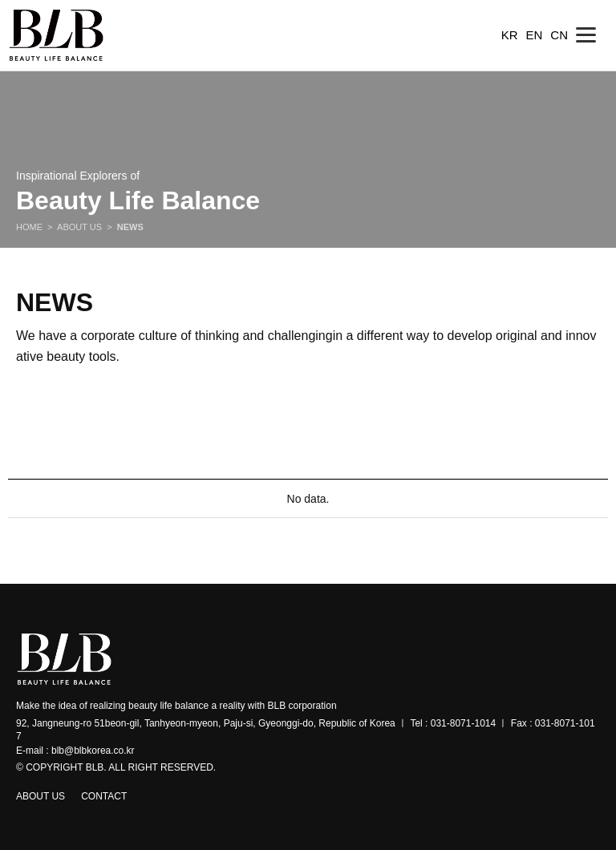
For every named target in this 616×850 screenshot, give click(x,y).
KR (510, 35)
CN (559, 35)
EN (534, 35)
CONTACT (104, 796)
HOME (29, 227)
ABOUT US (79, 227)
